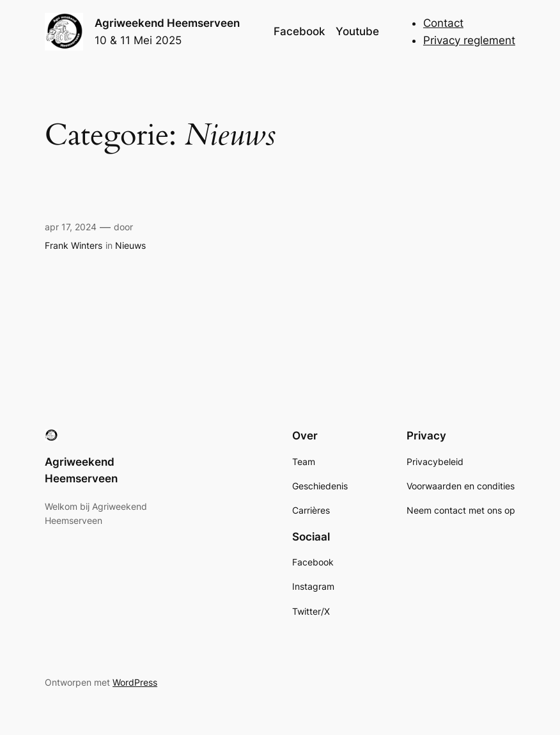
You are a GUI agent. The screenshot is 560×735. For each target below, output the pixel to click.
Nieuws (130, 245)
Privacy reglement (469, 40)
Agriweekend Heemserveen (167, 23)
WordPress (135, 682)
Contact (443, 23)
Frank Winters (74, 245)
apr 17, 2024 (71, 227)
